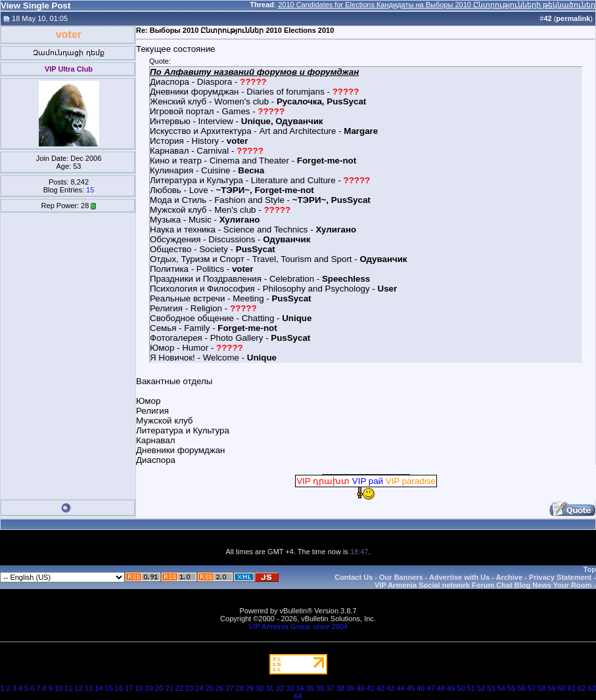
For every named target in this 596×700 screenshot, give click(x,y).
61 (572, 688)
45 (411, 688)
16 (119, 688)
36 (320, 688)
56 (521, 688)
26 (219, 688)
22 (179, 688)
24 (199, 688)
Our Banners (401, 577)
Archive (509, 577)
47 (431, 688)
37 (330, 688)
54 (501, 688)
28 (240, 688)
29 (250, 688)
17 (129, 688)
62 (582, 688)
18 (139, 688)
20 (159, 688)
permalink (573, 18)
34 (300, 688)
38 (340, 688)
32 (280, 688)
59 (551, 688)
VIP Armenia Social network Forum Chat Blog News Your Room (483, 585)
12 (79, 688)
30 (260, 688)
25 (210, 688)
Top (590, 569)
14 (99, 688)
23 (189, 688)
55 (511, 688)
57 (532, 688)
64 (298, 696)
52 (481, 688)
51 (471, 688)
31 (270, 688)
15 (90, 190)
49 (451, 688)
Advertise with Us (459, 577)
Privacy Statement (560, 577)
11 (68, 688)
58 (541, 688)
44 (401, 688)
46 (421, 688)
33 (290, 688)
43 (390, 688)
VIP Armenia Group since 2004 (298, 626)
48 (441, 688)
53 (491, 688)
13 (89, 688)
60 (562, 688)
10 (58, 688)
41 (371, 688)
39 (350, 688)
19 (149, 688)
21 (169, 688)
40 (360, 688)
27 (229, 688)
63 (592, 688)
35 (310, 688)
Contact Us (354, 577)
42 (380, 688)
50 (461, 688)
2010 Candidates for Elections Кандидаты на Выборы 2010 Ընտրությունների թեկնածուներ (437, 5)
